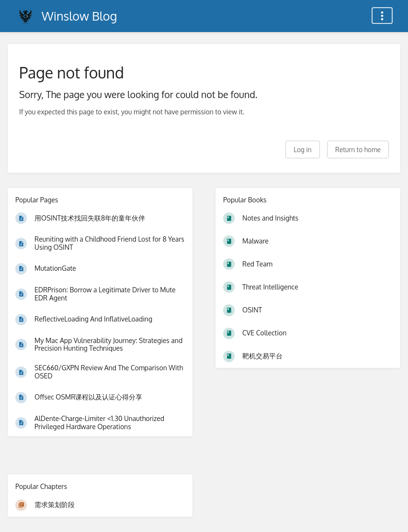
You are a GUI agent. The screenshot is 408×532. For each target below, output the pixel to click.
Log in (302, 150)
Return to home (358, 150)
